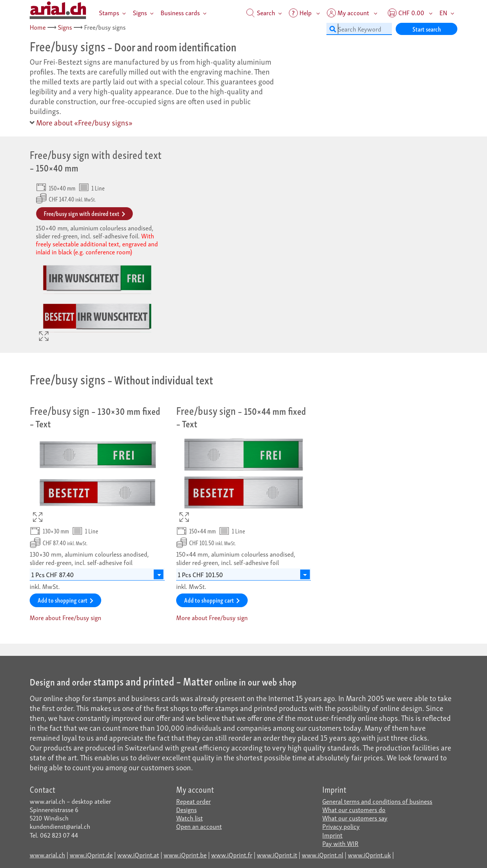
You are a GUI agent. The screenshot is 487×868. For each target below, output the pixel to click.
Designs (186, 809)
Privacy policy (341, 826)
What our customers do (354, 809)
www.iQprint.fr (232, 855)
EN (443, 12)
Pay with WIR (340, 843)
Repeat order (193, 801)
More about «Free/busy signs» (81, 122)
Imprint (332, 835)
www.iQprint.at (138, 855)
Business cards (180, 12)
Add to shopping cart (65, 600)
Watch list (189, 818)
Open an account (199, 826)
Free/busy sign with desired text (84, 213)
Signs (140, 12)
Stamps (109, 12)
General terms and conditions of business (377, 801)
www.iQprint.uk (369, 855)
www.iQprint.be (185, 855)
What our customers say (355, 818)
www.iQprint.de (91, 855)
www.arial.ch (47, 855)
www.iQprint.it (277, 855)
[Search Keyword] (359, 29)
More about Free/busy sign (65, 617)
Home (38, 27)
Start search (427, 29)
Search (261, 12)
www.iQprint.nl (322, 855)
